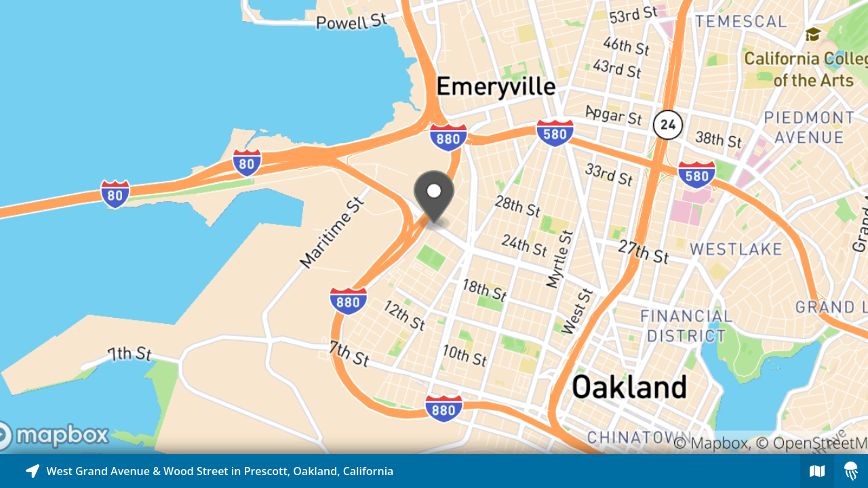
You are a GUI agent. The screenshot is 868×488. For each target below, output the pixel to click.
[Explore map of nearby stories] (434, 227)
